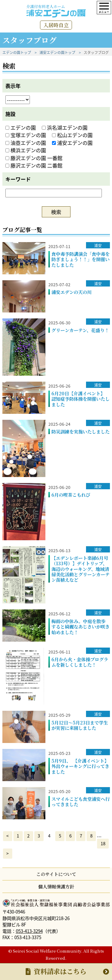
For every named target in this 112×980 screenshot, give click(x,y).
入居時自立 (56, 25)
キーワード (18, 179)
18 (103, 843)
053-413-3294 (29, 931)
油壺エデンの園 (26, 143)
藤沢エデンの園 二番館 (34, 165)
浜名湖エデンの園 (65, 127)
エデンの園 (21, 127)
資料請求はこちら (56, 971)
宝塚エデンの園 (26, 135)
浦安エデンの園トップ (57, 52)
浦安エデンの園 (72, 143)
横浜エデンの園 (26, 150)
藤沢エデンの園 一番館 (34, 158)
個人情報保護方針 (56, 886)
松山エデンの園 (72, 135)
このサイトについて (56, 874)
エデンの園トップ (17, 52)
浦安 (98, 245)
